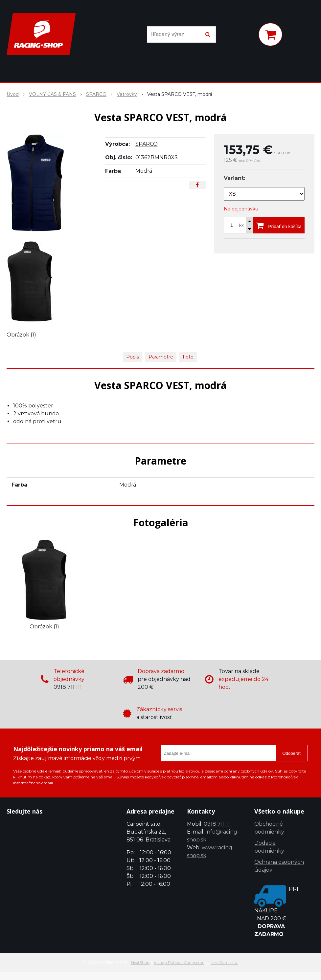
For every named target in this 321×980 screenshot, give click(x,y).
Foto (188, 357)
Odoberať (292, 753)
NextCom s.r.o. (224, 962)
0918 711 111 (218, 824)
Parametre (161, 357)
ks (242, 226)
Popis (133, 357)
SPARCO (147, 144)
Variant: (234, 178)
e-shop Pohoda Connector (179, 962)
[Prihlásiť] (245, 36)
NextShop (140, 962)
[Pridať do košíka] (279, 225)
